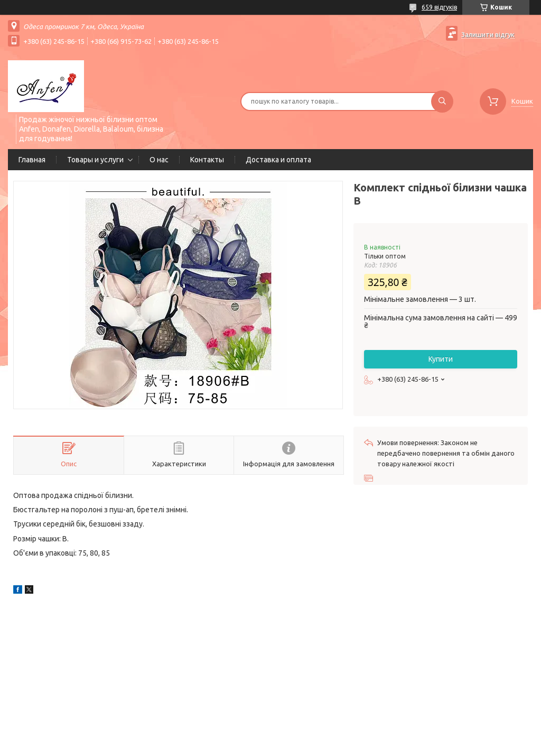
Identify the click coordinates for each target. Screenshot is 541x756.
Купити (441, 359)
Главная (32, 160)
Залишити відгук (488, 34)
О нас (159, 160)
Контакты (207, 160)
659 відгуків (439, 7)
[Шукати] (442, 102)
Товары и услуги (95, 160)
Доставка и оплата (278, 160)
